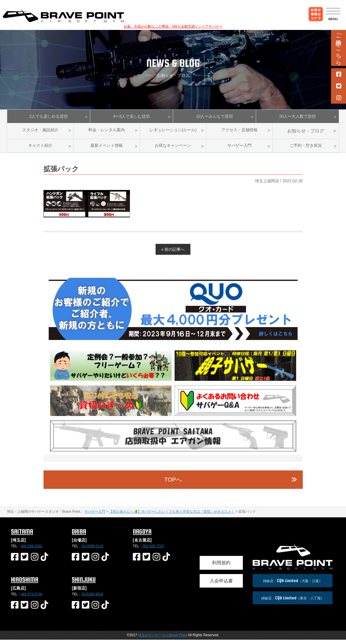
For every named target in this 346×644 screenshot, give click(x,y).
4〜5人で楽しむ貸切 (132, 117)
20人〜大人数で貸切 (298, 117)
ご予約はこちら (339, 46)
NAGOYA (142, 536)
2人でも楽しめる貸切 (49, 117)
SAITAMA (22, 536)
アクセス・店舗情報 (239, 133)
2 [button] (147, 339)
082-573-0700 (32, 598)
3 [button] (156, 339)
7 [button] (190, 339)
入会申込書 (221, 585)
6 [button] (182, 339)
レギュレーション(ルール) (173, 133)
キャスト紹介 (40, 149)
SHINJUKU (84, 584)
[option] (173, 313)
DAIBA (79, 536)
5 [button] (173, 339)
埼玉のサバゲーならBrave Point (162, 639)
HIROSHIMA (25, 584)
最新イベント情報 (107, 149)
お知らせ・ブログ (306, 133)
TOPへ (173, 484)
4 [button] (165, 339)
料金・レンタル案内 (107, 133)
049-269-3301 (32, 550)
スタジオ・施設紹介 (40, 133)
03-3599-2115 (92, 550)
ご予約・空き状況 (306, 149)
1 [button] (139, 339)
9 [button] (208, 339)
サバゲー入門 (239, 149)
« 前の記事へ (173, 254)
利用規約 (221, 567)
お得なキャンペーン (173, 149)
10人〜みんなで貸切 (215, 117)
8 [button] (199, 339)
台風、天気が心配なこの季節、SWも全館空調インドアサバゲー (173, 26)
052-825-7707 (153, 550)
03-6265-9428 (92, 598)
